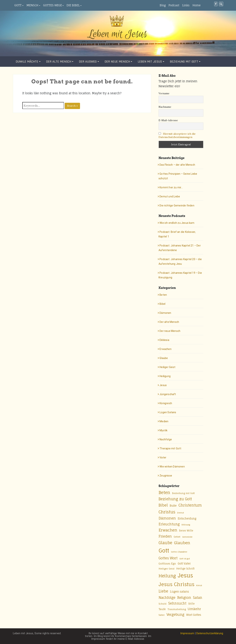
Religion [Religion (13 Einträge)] (184, 598)
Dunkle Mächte (27, 62)
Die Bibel (73, 5)
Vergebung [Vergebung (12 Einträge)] (175, 614)
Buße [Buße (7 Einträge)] (173, 506)
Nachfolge (166, 439)
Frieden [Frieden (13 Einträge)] (165, 536)
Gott (18, 5)
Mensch (32, 5)
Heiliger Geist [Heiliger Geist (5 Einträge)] (166, 569)
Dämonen (165, 313)
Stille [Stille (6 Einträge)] (191, 604)
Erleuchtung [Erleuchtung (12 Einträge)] (169, 524)
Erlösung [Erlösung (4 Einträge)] (186, 525)
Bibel (162, 304)
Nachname (165, 107)
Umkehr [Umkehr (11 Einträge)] (194, 609)
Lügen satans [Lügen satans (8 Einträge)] (179, 592)
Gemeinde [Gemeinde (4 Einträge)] (187, 537)
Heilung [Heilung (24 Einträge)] (167, 576)
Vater (163, 457)
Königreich (166, 403)
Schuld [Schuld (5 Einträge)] (163, 604)
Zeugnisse (166, 476)
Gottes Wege (53, 5)
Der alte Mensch (59, 62)
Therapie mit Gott (170, 448)
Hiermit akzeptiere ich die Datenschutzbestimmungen (177, 135)
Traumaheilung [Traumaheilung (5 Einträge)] (177, 609)
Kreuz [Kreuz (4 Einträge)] (199, 585)
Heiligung (165, 376)
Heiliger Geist (167, 367)
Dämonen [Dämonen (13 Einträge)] (167, 518)
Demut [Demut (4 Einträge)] (181, 513)
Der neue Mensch (117, 62)
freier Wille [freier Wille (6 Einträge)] (186, 531)
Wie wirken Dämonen (172, 467)
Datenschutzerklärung (210, 633)
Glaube (164, 358)
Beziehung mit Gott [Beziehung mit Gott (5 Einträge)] (183, 493)
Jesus (163, 385)
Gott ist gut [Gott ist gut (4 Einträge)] (185, 559)
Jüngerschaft (168, 394)
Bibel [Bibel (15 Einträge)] (163, 505)
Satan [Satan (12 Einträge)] (198, 598)
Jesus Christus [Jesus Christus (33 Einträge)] (176, 584)
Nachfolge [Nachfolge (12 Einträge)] (167, 598)
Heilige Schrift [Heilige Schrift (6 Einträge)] (185, 569)
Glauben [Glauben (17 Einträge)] (182, 543)
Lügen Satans (168, 412)
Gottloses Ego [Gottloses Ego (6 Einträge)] (167, 564)
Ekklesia (164, 340)
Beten (163, 295)
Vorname (164, 93)
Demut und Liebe (170, 196)
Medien (164, 421)
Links (186, 5)
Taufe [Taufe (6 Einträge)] (162, 609)
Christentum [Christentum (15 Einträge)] (190, 505)
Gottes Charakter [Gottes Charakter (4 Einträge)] (179, 552)
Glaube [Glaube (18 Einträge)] (165, 543)
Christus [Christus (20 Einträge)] (167, 512)
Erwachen (165, 349)
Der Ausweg (88, 62)
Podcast (174, 5)
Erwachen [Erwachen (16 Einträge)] (168, 530)
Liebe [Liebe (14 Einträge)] (163, 591)
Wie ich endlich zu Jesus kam (177, 223)
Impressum (187, 633)
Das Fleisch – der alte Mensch (177, 165)
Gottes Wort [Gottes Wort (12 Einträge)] (168, 558)
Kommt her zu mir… (171, 187)
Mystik (163, 430)
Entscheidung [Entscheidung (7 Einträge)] (187, 518)
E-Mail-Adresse (168, 120)
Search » (72, 106)
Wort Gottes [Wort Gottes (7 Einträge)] (194, 615)
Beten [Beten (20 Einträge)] (164, 492)
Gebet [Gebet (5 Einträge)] (177, 537)
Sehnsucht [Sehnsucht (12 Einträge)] (177, 603)
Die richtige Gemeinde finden (177, 206)
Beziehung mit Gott (184, 62)
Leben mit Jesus (150, 62)
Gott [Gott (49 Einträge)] (164, 550)
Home (197, 5)
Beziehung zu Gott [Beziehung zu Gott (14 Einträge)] (175, 499)
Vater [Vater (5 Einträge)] (162, 615)
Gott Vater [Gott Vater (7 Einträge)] (184, 563)
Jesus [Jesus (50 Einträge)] (185, 575)
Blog (163, 5)
